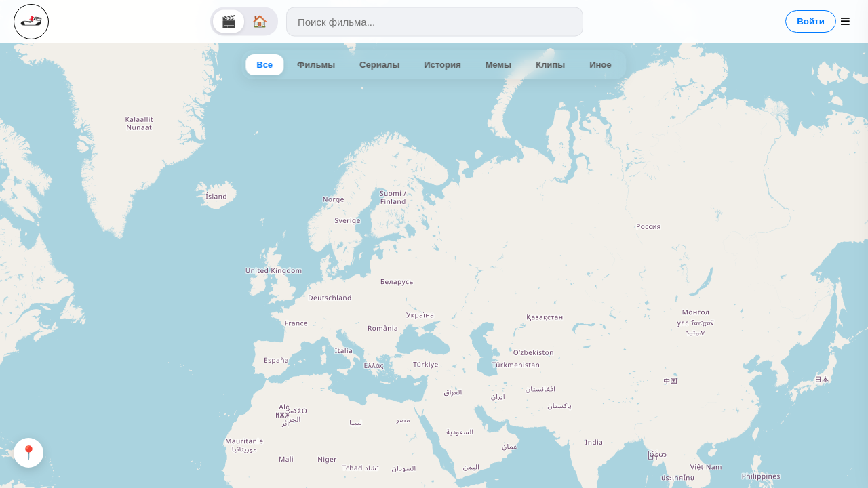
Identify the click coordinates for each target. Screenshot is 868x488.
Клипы (550, 65)
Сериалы (379, 65)
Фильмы (316, 65)
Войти (811, 21)
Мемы (499, 65)
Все (264, 65)
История (442, 65)
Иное (600, 65)
